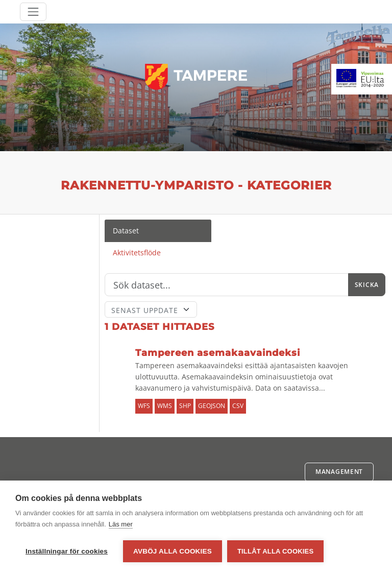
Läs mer (121, 524)
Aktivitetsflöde (137, 253)
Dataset (126, 231)
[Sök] (227, 285)
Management (339, 472)
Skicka (367, 285)
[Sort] (151, 309)
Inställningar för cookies (67, 551)
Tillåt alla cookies (275, 551)
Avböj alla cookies (173, 551)
